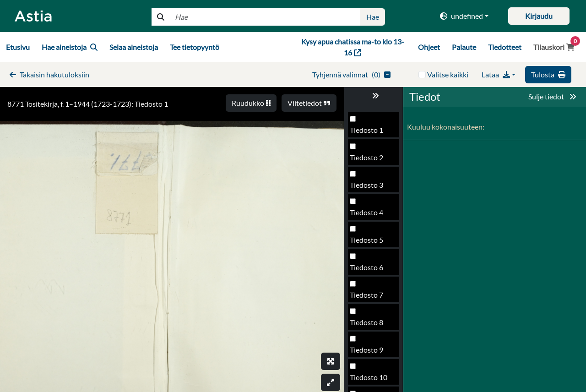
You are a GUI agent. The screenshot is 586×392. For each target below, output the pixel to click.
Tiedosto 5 (366, 240)
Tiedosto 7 (366, 295)
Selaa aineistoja (134, 47)
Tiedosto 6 (366, 267)
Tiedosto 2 (366, 157)
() (351, 74)
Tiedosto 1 (366, 130)
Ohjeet (429, 47)
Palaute (464, 47)
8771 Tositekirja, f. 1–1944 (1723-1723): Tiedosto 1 (88, 104)
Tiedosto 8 (366, 322)
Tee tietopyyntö (195, 47)
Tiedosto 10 (369, 377)
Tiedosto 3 (366, 185)
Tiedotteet (505, 47)
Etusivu (18, 47)
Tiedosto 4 (366, 212)
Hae (373, 17)
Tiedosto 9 (366, 350)
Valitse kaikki (448, 74)
